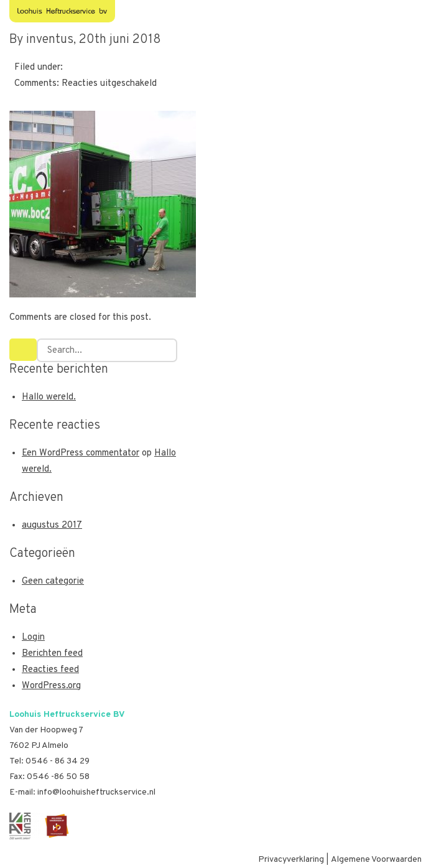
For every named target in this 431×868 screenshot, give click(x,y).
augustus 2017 (52, 525)
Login (33, 637)
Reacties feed (50, 670)
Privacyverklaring (291, 860)
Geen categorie (53, 581)
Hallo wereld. (49, 397)
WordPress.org (51, 686)
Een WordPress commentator (81, 453)
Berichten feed (52, 654)
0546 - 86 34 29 (58, 761)
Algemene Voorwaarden (376, 860)
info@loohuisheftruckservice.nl (96, 792)
